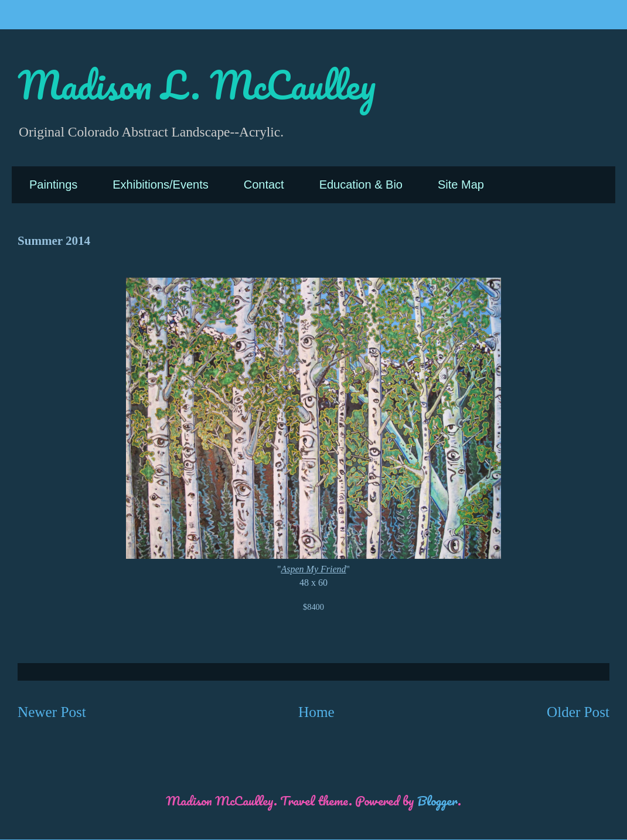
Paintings (53, 185)
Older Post (578, 712)
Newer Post (52, 712)
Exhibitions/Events (160, 185)
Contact (264, 185)
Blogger (437, 800)
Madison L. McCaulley (197, 85)
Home (316, 712)
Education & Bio (361, 185)
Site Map (461, 185)
